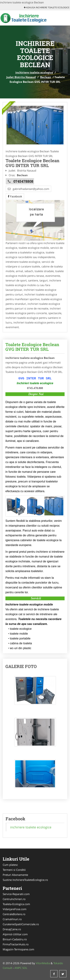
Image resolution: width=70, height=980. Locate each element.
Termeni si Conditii (14, 870)
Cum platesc (10, 865)
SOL (25, 968)
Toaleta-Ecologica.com (16, 904)
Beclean (46, 77)
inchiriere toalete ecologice (34, 72)
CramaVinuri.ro (12, 919)
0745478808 (23, 181)
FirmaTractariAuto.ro (16, 944)
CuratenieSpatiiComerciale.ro (21, 924)
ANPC (18, 968)
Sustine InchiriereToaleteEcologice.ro (25, 880)
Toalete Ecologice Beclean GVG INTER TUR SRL (32, 347)
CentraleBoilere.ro (14, 914)
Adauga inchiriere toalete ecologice (47, 7)
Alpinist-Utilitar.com (15, 934)
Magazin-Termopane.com (18, 949)
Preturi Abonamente (15, 875)
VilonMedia (43, 963)
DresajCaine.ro (12, 929)
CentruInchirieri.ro (14, 899)
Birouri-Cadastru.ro (15, 939)
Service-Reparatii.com (16, 894)
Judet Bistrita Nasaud (21, 77)
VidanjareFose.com (15, 909)
